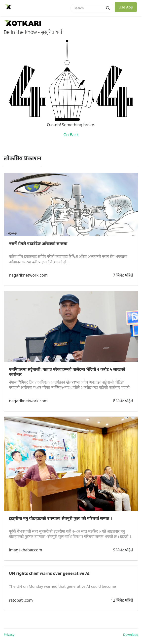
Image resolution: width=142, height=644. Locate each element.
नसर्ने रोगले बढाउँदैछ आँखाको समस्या (38, 243)
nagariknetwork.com (28, 275)
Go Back (71, 135)
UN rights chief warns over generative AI (49, 573)
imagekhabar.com (26, 550)
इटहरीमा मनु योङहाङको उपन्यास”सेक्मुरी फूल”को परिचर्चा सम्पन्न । (60, 518)
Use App (126, 7)
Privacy (9, 635)
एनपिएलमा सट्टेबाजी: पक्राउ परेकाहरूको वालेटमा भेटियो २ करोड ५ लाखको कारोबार (67, 372)
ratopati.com (21, 600)
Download (131, 635)
